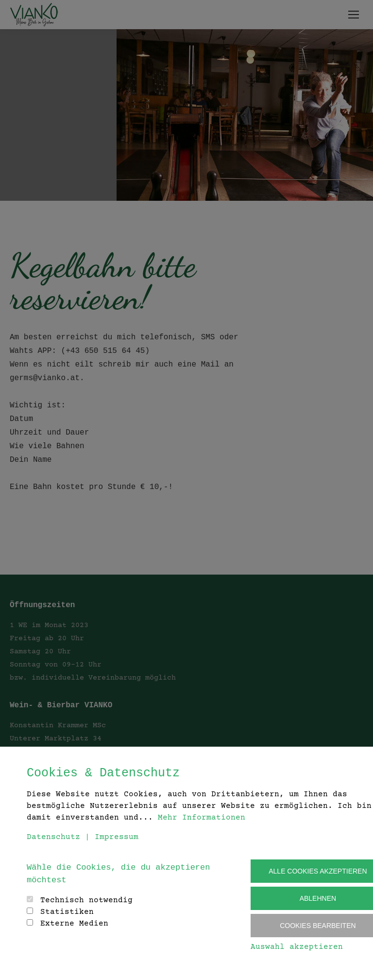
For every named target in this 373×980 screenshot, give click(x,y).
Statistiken (67, 912)
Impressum (117, 837)
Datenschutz (53, 837)
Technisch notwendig (86, 900)
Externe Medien (74, 924)
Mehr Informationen (202, 818)
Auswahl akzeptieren (297, 947)
